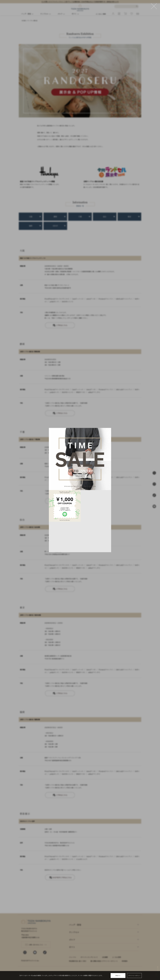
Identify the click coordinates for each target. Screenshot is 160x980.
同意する (118, 975)
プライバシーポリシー (134, 975)
